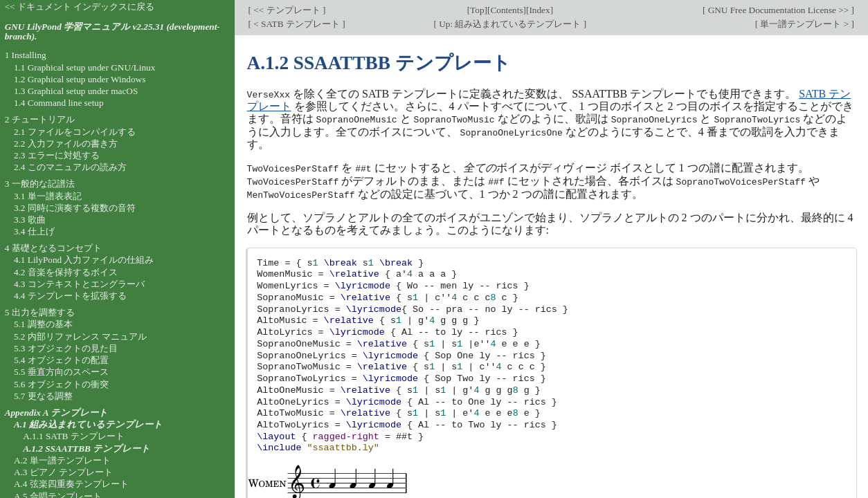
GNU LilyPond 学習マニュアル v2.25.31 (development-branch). (112, 32)
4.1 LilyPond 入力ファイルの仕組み (84, 260)
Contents (506, 10)
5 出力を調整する (40, 312)
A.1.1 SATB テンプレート (74, 436)
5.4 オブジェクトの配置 (61, 360)
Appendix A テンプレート (57, 413)
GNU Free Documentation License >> (778, 10)
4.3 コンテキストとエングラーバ (79, 284)
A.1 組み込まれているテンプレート (88, 424)
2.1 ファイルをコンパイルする (75, 132)
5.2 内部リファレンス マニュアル (80, 336)
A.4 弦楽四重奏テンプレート (71, 484)
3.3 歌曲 (30, 220)
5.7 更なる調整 (43, 396)
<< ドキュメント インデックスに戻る (80, 7)
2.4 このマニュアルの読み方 (70, 167)
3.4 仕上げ (34, 231)
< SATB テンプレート (297, 24)
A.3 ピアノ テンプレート (63, 472)
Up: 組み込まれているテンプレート (510, 24)
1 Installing (26, 55)
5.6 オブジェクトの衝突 (61, 384)
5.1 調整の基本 (43, 324)
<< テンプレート (287, 10)
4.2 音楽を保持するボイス (66, 272)
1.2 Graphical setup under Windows (80, 79)
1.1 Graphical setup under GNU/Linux (84, 67)
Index (539, 10)
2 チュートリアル (40, 119)
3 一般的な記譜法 (40, 184)
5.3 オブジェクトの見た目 (66, 348)
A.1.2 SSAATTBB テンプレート (87, 449)
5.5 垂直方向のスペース (61, 372)
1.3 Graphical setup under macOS (76, 91)
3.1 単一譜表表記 (48, 196)
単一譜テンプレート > (804, 24)
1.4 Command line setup (59, 103)
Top (477, 10)
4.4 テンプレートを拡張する (70, 296)
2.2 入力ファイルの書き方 (66, 144)
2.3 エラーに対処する (57, 155)
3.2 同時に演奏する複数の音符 (75, 208)
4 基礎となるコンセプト (53, 248)
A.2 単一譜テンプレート (62, 460)
